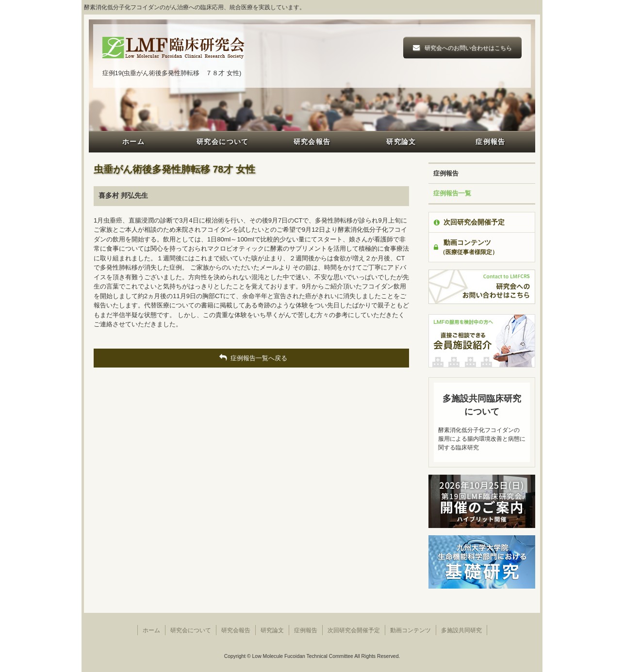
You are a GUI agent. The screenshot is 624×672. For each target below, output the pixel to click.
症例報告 (491, 142)
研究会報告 (312, 142)
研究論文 (401, 142)
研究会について (223, 142)
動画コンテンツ (411, 630)
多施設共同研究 (461, 630)
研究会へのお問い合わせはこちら (468, 48)
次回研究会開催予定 (469, 222)
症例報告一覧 (452, 193)
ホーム (133, 142)
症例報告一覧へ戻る (251, 358)
